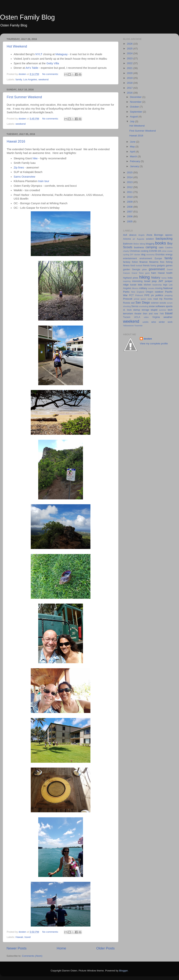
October (135, 107)
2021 (130, 68)
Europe (158, 258)
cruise (170, 251)
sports (169, 306)
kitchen (147, 285)
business (139, 247)
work (170, 322)
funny (153, 266)
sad (133, 303)
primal (137, 299)
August (134, 117)
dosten (148, 339)
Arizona (127, 239)
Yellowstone (128, 326)
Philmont (139, 295)
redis (150, 299)
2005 (130, 221)
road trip (158, 299)
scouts (163, 303)
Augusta (141, 239)
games (169, 266)
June (133, 142)
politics (159, 295)
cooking (145, 251)
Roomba (168, 299)
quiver (143, 299)
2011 (130, 192)
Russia (127, 303)
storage (145, 310)
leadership (157, 285)
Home (61, 948)
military (143, 288)
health (169, 273)
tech (170, 310)
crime (164, 251)
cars (161, 247)
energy (169, 255)
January (135, 166)
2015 (130, 172)
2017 (130, 88)
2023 (130, 58)
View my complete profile (154, 344)
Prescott (128, 299)
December (136, 97)
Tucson (127, 317)
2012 (130, 187)
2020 (130, 73)
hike (36, 158)
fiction (135, 262)
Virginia (156, 317)
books (161, 243)
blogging (150, 244)
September (136, 112)
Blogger (123, 971)
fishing (169, 262)
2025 (130, 49)
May (133, 147)
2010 (130, 197)
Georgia (136, 269)
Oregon (149, 292)
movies (151, 288)
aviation (150, 239)
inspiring (127, 281)
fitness (126, 266)
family (19, 79)
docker (137, 255)
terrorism (128, 314)
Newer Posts (17, 948)
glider (145, 269)
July (133, 121)
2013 (130, 182)
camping (151, 247)
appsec (169, 235)
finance (144, 262)
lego (165, 285)
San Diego (143, 302)
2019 (130, 78)
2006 (130, 216)
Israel (147, 281)
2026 (130, 44)
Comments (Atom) (32, 956)
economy (150, 255)
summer (163, 310)
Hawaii (19, 937)
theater (138, 314)
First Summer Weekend (24, 97)
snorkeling (144, 306)
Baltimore (128, 244)
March (134, 156)
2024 (130, 53)
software (160, 306)
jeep (154, 281)
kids (140, 285)
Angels (141, 235)
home (164, 278)
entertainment (130, 258)
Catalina (169, 247)
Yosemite (138, 326)
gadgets (161, 266)
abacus (133, 235)
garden (127, 269)
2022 (130, 63)
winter (162, 322)
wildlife (145, 322)
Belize (136, 244)
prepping (169, 295)
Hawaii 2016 (16, 141)
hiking (145, 277)
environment (146, 258)
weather (168, 317)
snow (152, 306)
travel (28, 937)
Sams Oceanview (24, 177)
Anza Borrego (155, 235)
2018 (130, 83)
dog (143, 254)
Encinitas (160, 255)
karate (133, 285)
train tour (44, 181)
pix (153, 295)
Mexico (135, 288)
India (170, 278)
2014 (130, 177)
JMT (161, 281)
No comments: (51, 74)
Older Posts (105, 948)
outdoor (159, 292)
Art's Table (32, 68)
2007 (130, 212)
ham (154, 273)
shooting (127, 306)
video (146, 317)
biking (142, 244)
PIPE (147, 295)
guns (147, 273)
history (156, 277)
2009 (130, 202)
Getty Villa (53, 63)
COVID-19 (155, 251)
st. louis (127, 310)
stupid (154, 310)
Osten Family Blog (27, 17)
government (157, 269)
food (133, 266)
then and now (151, 314)
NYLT (39, 54)
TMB (162, 314)
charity (126, 251)
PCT (131, 295)
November (136, 102)
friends (146, 266)
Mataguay (61, 54)
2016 (130, 93)
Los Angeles (30, 79)
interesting (137, 281)
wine (154, 322)
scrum (170, 303)
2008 (130, 207)
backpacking (164, 239)
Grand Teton (138, 273)
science (155, 303)
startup (137, 310)
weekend (43, 79)
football (139, 266)
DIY (132, 255)
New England (138, 292)
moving (159, 288)
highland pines (131, 278)
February (135, 161)
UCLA (137, 317)
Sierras (135, 306)
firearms (154, 262)
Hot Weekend (17, 46)
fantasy (127, 262)
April (133, 152)
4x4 (125, 235)
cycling (126, 255)
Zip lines (19, 168)
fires (162, 262)
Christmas (135, 251)
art (134, 239)
